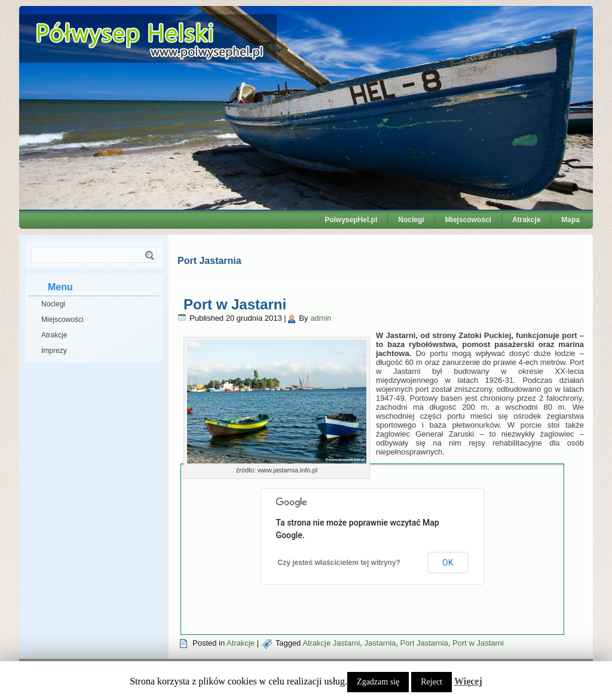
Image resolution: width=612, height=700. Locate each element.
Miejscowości (468, 220)
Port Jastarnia (424, 643)
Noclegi (411, 220)
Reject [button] (432, 682)
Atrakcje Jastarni (331, 643)
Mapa (570, 220)
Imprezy (54, 351)
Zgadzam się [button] (378, 682)
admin (321, 318)
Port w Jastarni (235, 304)
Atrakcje (526, 220)
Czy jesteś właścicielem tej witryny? (339, 563)
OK (448, 563)
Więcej (468, 681)
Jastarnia (380, 643)
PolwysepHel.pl (351, 220)
